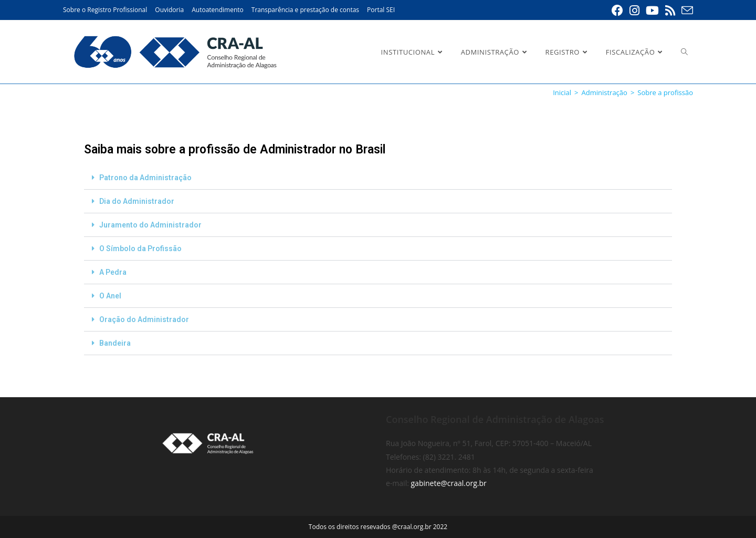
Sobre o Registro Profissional (105, 10)
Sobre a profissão (665, 92)
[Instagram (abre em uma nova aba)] (634, 11)
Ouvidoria (169, 10)
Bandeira (115, 343)
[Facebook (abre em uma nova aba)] (617, 11)
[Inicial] (562, 92)
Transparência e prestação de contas (305, 10)
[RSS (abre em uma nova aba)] (670, 11)
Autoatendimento (218, 10)
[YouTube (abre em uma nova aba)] (652, 11)
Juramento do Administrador (150, 225)
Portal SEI (381, 10)
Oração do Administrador (144, 319)
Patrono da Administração (145, 178)
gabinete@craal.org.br (449, 483)
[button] (378, 178)
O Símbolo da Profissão (140, 249)
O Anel (110, 296)
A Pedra (113, 272)
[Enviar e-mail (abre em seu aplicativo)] (686, 11)
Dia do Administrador (137, 201)
